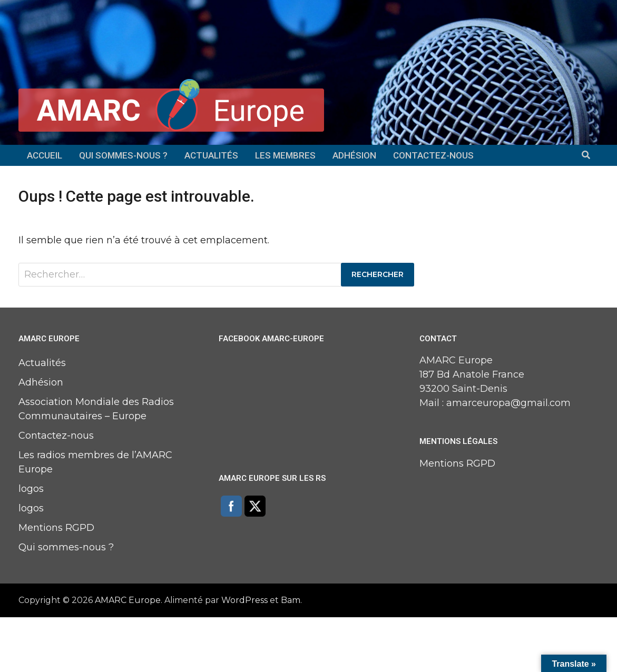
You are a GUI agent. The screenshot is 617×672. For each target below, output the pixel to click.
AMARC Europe (128, 600)
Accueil (45, 155)
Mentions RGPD (56, 528)
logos (31, 489)
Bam (291, 600)
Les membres (285, 155)
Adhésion (354, 155)
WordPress (244, 600)
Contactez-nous (433, 155)
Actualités (211, 155)
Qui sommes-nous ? (123, 155)
